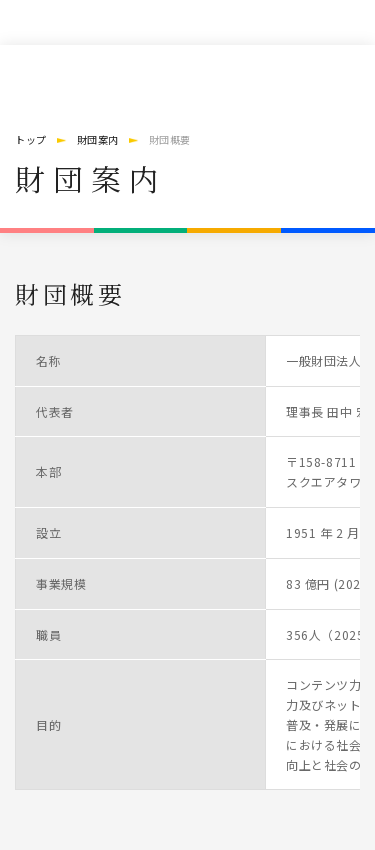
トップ (31, 139)
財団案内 (98, 139)
